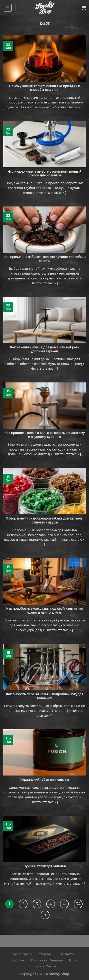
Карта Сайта (45, 966)
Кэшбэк (18, 960)
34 (78, 904)
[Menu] (8, 8)
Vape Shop (22, 954)
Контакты (66, 954)
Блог (73, 960)
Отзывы (45, 954)
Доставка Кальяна (47, 960)
